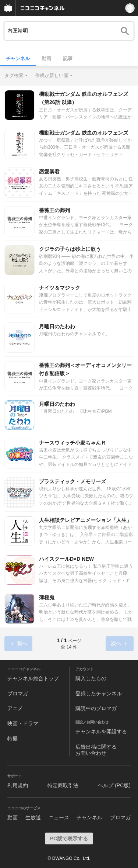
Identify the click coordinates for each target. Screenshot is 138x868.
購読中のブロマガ (96, 708)
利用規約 (18, 785)
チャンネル (18, 58)
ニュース (59, 817)
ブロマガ (18, 694)
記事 (68, 58)
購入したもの (91, 678)
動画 (46, 58)
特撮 (13, 739)
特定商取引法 (63, 785)
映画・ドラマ (23, 723)
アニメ (15, 708)
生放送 (33, 817)
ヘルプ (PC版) (114, 785)
